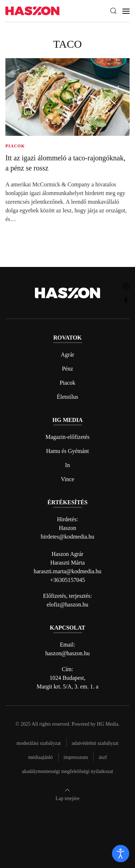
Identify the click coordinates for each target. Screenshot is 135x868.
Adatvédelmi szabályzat (95, 743)
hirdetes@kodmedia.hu (67, 537)
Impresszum (76, 757)
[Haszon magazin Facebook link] (126, 300)
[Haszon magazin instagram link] (126, 286)
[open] (121, 854)
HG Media (108, 724)
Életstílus (68, 397)
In (67, 465)
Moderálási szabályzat (39, 743)
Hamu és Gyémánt (67, 451)
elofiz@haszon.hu (68, 604)
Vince (67, 479)
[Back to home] (32, 11)
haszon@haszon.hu (68, 653)
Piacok (68, 383)
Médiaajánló (40, 757)
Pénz (67, 369)
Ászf (103, 757)
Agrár (67, 355)
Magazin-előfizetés (67, 437)
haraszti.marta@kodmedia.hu (68, 571)
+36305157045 (67, 580)
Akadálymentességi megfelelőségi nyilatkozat (67, 771)
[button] (113, 11)
